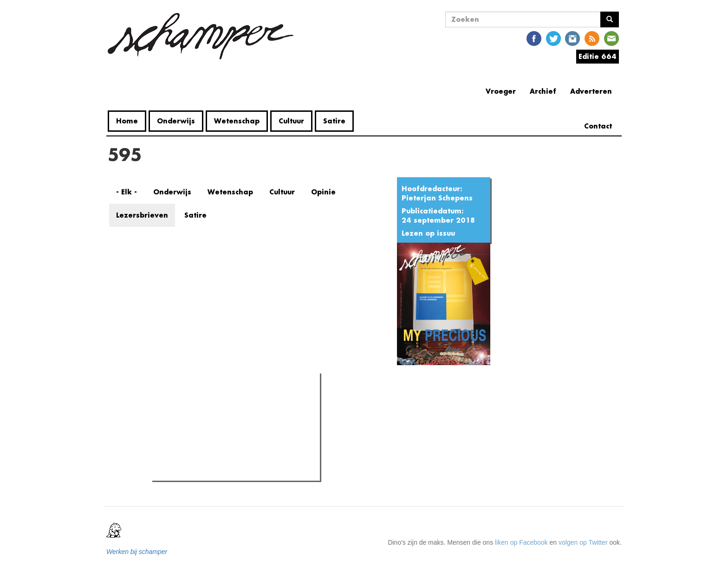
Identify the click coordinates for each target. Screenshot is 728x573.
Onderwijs (176, 121)
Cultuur (291, 121)
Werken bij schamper (137, 552)
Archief (543, 91)
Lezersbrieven (142, 215)
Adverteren (591, 91)
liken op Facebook (521, 542)
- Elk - (127, 192)
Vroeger (501, 91)
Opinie (323, 192)
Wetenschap (237, 121)
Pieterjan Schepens (437, 198)
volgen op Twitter (583, 542)
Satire (334, 121)
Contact (598, 126)
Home (127, 121)
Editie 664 (598, 56)
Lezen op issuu (428, 233)
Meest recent (234, 401)
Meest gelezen (183, 401)
